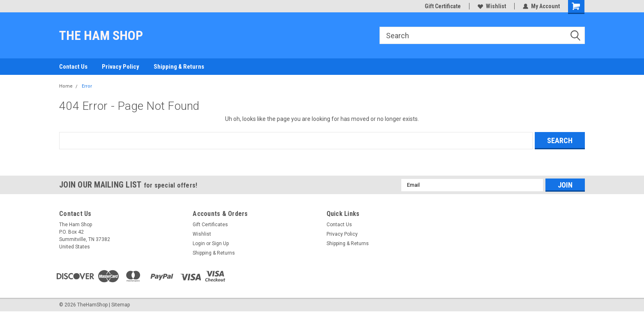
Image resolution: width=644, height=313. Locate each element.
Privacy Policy (121, 67)
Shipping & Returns (179, 67)
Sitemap (121, 305)
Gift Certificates (210, 225)
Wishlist (492, 6)
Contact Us (73, 67)
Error (87, 86)
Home (66, 86)
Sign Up (220, 243)
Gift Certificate (443, 6)
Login (199, 243)
